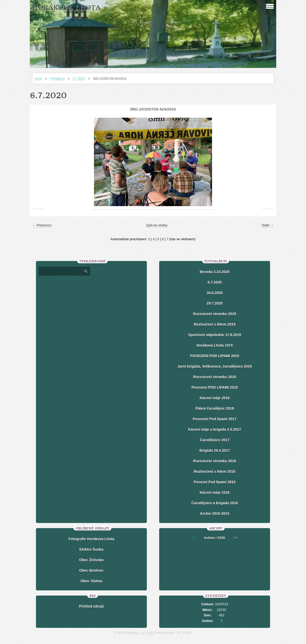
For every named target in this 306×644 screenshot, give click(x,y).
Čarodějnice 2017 (214, 440)
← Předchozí (42, 225)
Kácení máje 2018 (215, 398)
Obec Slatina (92, 581)
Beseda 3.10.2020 (215, 272)
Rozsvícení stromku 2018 (214, 377)
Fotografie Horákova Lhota (91, 539)
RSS (150, 633)
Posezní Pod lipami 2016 (215, 482)
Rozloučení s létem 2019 (215, 324)
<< (194, 538)
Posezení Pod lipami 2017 (215, 419)
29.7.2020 (215, 303)
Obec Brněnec (92, 570)
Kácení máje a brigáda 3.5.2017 (215, 429)
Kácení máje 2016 (215, 492)
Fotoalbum (57, 79)
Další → (268, 225)
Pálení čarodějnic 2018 (215, 408)
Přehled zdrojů (91, 606)
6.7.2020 (79, 79)
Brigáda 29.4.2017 (215, 450)
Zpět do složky (157, 225)
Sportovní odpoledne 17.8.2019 (215, 335)
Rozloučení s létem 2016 (215, 471)
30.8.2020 (215, 293)
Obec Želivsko (92, 560)
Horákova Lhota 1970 (215, 345)
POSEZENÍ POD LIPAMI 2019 (215, 356)
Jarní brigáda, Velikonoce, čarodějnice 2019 (214, 366)
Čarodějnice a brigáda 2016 (214, 503)
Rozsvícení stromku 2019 (214, 314)
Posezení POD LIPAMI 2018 (215, 387)
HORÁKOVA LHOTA (66, 8)
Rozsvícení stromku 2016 (214, 461)
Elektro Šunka (91, 549)
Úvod (38, 79)
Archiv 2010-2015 (215, 514)
